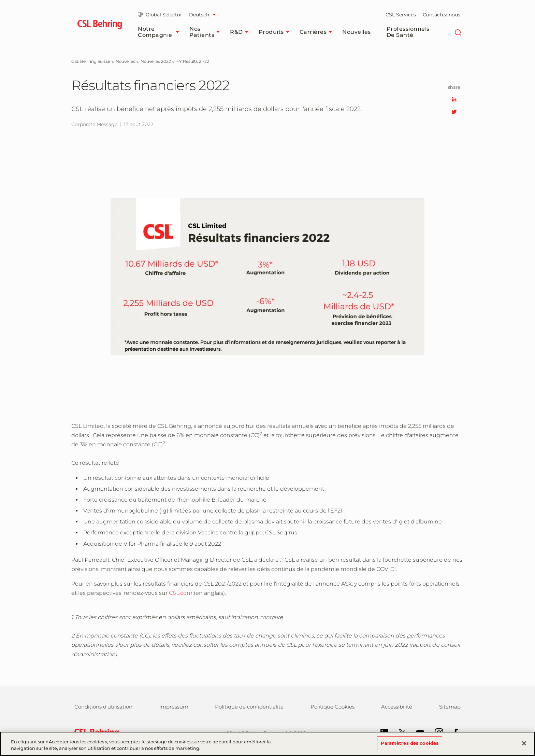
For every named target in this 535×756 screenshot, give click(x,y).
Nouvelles (357, 32)
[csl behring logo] (95, 733)
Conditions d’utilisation (103, 707)
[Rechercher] (458, 32)
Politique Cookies (332, 707)
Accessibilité (397, 707)
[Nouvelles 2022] (156, 61)
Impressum (174, 707)
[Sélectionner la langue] (204, 15)
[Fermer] (524, 747)
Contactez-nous (442, 15)
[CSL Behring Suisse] (91, 61)
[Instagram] (436, 732)
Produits (276, 32)
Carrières (318, 32)
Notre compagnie (160, 32)
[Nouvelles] (125, 61)
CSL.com (181, 593)
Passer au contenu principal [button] (0, 0)
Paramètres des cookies (410, 747)
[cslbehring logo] (99, 26)
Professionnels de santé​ (408, 32)
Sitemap (450, 707)
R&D (241, 32)
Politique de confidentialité (249, 707)
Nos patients (206, 32)
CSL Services (401, 15)
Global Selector (160, 15)
